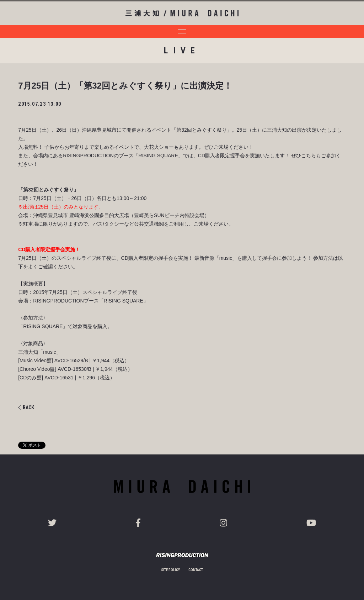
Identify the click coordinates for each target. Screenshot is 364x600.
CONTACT (196, 570)
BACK (26, 407)
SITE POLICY (170, 570)
